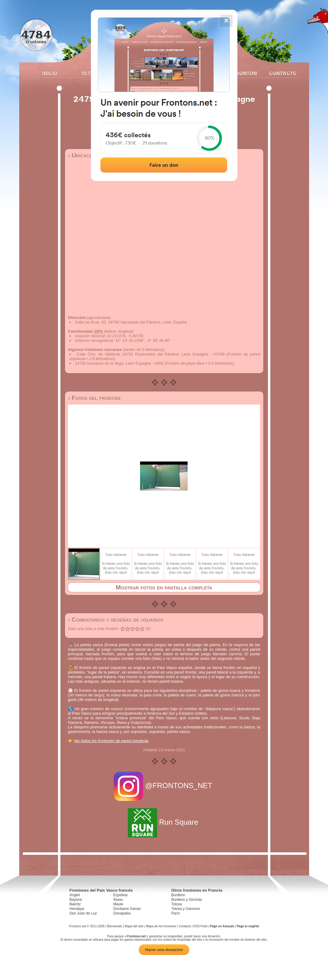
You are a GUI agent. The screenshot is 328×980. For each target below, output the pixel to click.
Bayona (76, 900)
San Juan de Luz (83, 913)
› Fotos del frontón (94, 398)
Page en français (222, 926)
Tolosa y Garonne (186, 909)
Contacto (280, 73)
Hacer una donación (164, 950)
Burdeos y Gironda (186, 900)
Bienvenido (115, 926)
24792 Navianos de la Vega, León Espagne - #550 (119, 363)
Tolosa (177, 904)
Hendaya (77, 909)
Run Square (164, 822)
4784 (36, 34)
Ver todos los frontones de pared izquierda (111, 741)
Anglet (75, 895)
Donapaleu (122, 913)
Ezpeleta (120, 895)
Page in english (248, 926)
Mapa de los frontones (161, 926)
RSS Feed (200, 926)
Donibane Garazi (127, 909)
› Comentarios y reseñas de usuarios (116, 620)
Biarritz (75, 904)
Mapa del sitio (134, 926)
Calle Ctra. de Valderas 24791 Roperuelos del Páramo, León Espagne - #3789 (151, 354)
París (175, 913)
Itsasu (118, 900)
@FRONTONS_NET (164, 785)
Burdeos (178, 895)
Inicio (50, 73)
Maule (118, 904)
